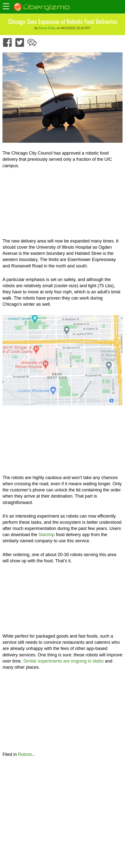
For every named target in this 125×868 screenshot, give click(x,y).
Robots (25, 754)
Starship (47, 535)
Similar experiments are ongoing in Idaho (63, 661)
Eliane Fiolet (47, 28)
